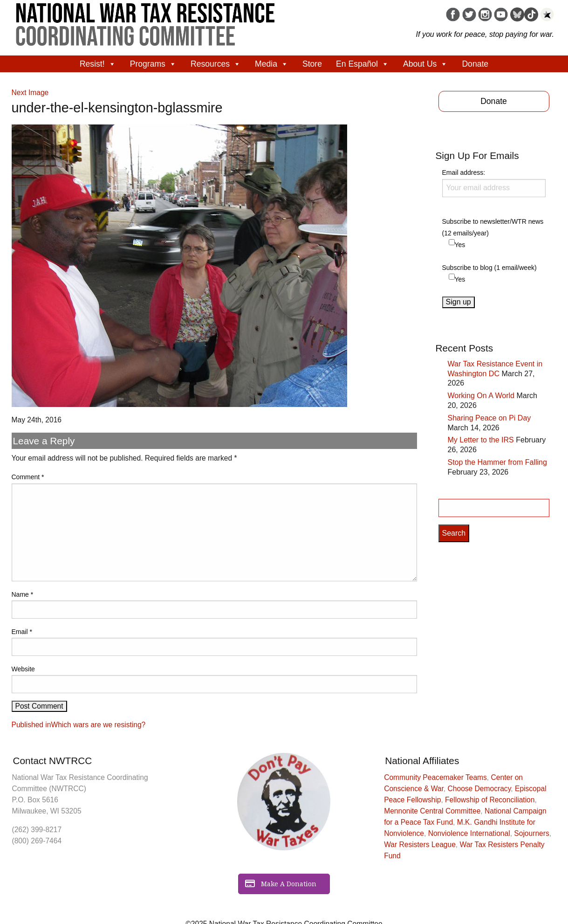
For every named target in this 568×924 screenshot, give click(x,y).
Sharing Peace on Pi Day (489, 418)
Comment (28, 477)
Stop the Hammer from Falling (497, 462)
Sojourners (531, 833)
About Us (425, 64)
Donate (475, 64)
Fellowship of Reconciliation (490, 800)
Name (23, 594)
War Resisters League (420, 845)
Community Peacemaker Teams (435, 777)
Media (272, 64)
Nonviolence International (469, 833)
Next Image (30, 93)
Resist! (98, 64)
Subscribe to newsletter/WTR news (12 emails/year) (493, 227)
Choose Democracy (479, 789)
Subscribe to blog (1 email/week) (489, 268)
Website (23, 669)
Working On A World (481, 396)
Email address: (494, 183)
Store (312, 64)
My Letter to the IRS (481, 440)
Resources (216, 64)
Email (22, 632)
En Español (363, 64)
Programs (153, 64)
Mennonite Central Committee (432, 811)
